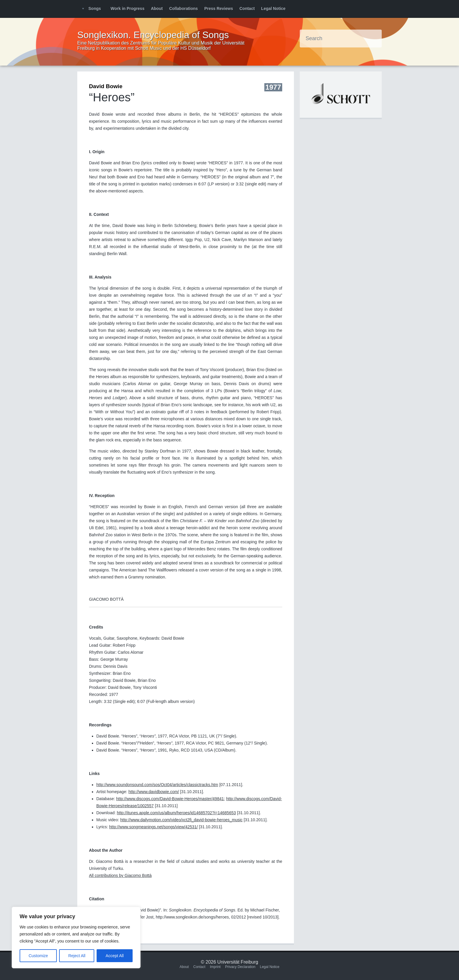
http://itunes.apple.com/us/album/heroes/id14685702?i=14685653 (176, 813)
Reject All (77, 956)
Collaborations (184, 8)
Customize (38, 956)
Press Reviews (219, 8)
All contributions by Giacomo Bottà (120, 875)
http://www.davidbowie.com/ (154, 792)
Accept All (115, 956)
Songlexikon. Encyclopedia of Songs (153, 35)
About (157, 8)
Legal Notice (273, 8)
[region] (76, 938)
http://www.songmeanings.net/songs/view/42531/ (154, 827)
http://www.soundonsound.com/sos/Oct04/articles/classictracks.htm (157, 785)
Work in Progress (128, 8)
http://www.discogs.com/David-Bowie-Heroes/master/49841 (170, 799)
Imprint (215, 967)
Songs (95, 8)
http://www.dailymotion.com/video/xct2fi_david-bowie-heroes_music (181, 820)
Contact (247, 8)
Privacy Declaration (240, 967)
